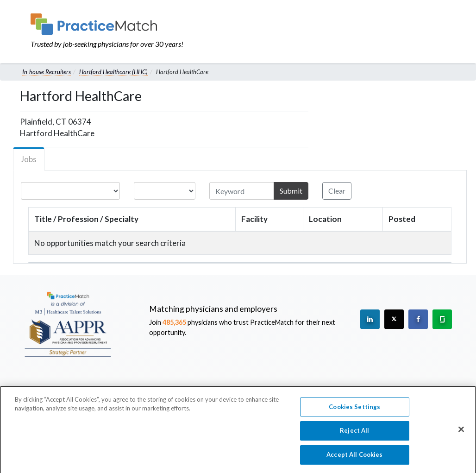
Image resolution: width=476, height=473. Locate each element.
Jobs (29, 159)
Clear (337, 191)
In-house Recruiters (47, 72)
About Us (89, 389)
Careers (211, 389)
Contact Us (172, 389)
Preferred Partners (317, 389)
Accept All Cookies (354, 459)
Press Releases (255, 389)
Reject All (354, 435)
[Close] (461, 434)
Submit (291, 191)
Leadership (129, 389)
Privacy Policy (377, 389)
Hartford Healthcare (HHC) (113, 72)
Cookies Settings (354, 411)
